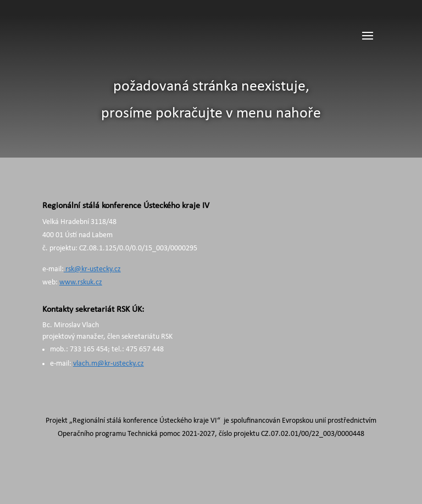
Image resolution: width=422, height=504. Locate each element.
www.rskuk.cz (81, 282)
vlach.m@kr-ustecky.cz (109, 364)
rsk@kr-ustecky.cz (92, 269)
